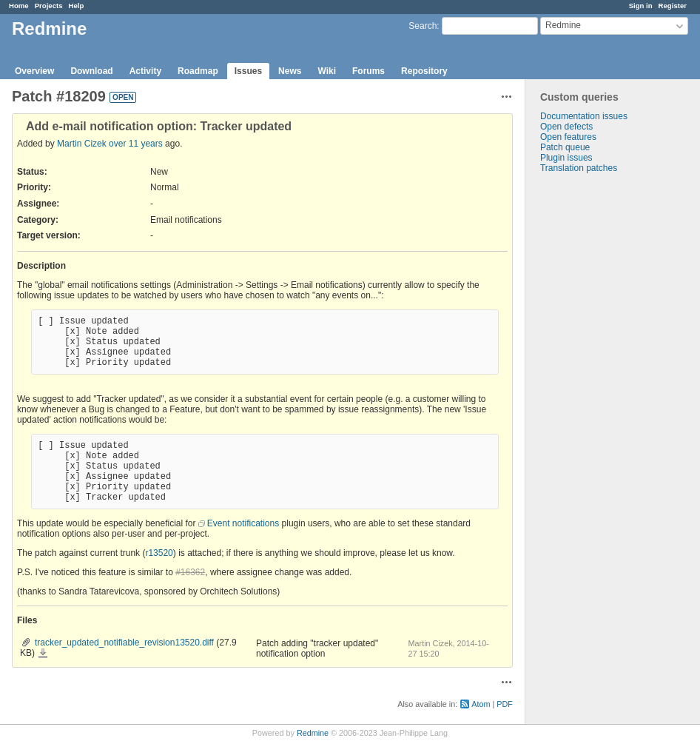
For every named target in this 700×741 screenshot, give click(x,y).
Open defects (566, 127)
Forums (368, 71)
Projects (49, 6)
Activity (145, 71)
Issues (248, 71)
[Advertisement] (599, 406)
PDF (505, 704)
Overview (34, 71)
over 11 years (136, 144)
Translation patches (579, 168)
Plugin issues (566, 158)
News (290, 71)
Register (673, 6)
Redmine (313, 733)
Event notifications (243, 523)
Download (91, 71)
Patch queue (565, 147)
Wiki (327, 71)
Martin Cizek (82, 144)
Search (423, 26)
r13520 (159, 553)
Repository (424, 71)
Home (19, 6)
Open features (568, 137)
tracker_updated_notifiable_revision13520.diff (124, 643)
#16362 (190, 572)
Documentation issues (584, 116)
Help (77, 6)
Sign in (641, 6)
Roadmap (198, 71)
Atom (481, 704)
